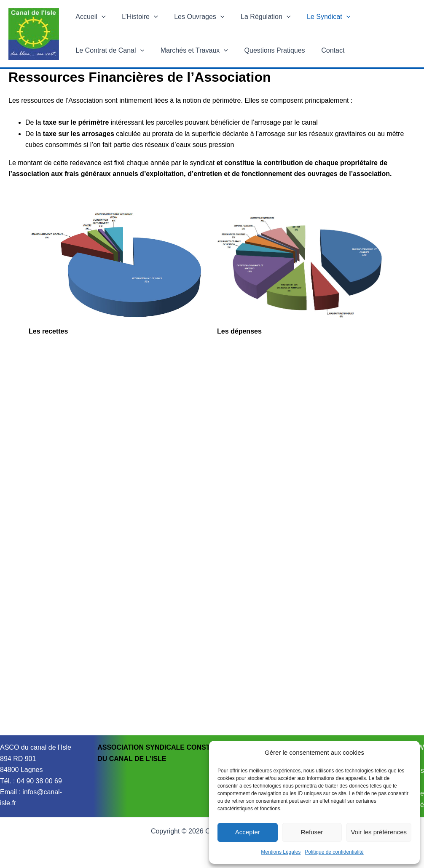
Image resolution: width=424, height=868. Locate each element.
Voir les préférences (379, 832)
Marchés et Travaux (190, 51)
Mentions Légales (281, 852)
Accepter (248, 832)
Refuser (312, 832)
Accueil (89, 17)
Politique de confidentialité (334, 852)
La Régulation (256, 17)
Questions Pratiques (268, 50)
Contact (323, 50)
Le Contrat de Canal (109, 51)
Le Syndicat (316, 17)
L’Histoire (136, 17)
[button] (100, 17)
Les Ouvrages (192, 17)
